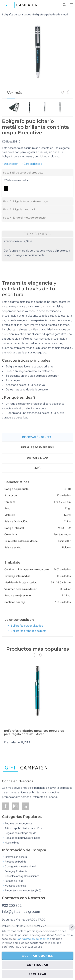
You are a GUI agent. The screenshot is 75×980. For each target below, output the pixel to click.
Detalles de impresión (37, 447)
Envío (38, 468)
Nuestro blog (12, 843)
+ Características (32, 164)
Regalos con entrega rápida (20, 833)
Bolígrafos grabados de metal (50, 15)
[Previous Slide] (63, 92)
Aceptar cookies (37, 956)
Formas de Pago (14, 881)
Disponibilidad (37, 458)
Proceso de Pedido (16, 862)
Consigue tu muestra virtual (20, 866)
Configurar (38, 965)
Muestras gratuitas (15, 886)
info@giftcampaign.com (21, 911)
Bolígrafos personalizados (16, 15)
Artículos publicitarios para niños (23, 828)
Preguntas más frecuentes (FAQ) (23, 890)
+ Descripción (10, 164)
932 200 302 (12, 905)
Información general (16, 857)
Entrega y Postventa (16, 871)
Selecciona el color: (16, 180)
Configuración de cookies (33, 939)
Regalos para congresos (18, 823)
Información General (38, 437)
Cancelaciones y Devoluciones (22, 876)
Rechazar (38, 974)
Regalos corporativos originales (22, 838)
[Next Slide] (67, 92)
